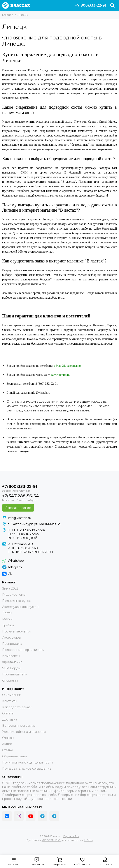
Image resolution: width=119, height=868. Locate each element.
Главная (8, 15)
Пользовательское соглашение (27, 769)
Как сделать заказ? (17, 707)
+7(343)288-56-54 (20, 496)
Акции (7, 744)
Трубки (8, 625)
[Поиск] (112, 5)
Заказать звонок (18, 508)
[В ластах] (16, 5)
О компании (12, 695)
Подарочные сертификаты (23, 650)
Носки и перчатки (16, 631)
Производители (15, 674)
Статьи (7, 750)
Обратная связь (15, 756)
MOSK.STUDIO (51, 840)
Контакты (10, 701)
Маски (7, 619)
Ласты (7, 613)
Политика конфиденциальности (27, 762)
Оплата (8, 713)
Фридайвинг (12, 662)
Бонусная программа (19, 726)
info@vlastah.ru (19, 518)
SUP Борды (11, 668)
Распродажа (12, 644)
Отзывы (8, 738)
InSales (88, 840)
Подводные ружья (17, 601)
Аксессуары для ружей (20, 607)
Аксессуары (12, 638)
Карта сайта (71, 836)
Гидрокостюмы (14, 595)
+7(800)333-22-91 (91, 5)
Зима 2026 (10, 588)
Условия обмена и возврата (24, 732)
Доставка (10, 719)
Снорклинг (11, 680)
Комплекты (11, 656)
